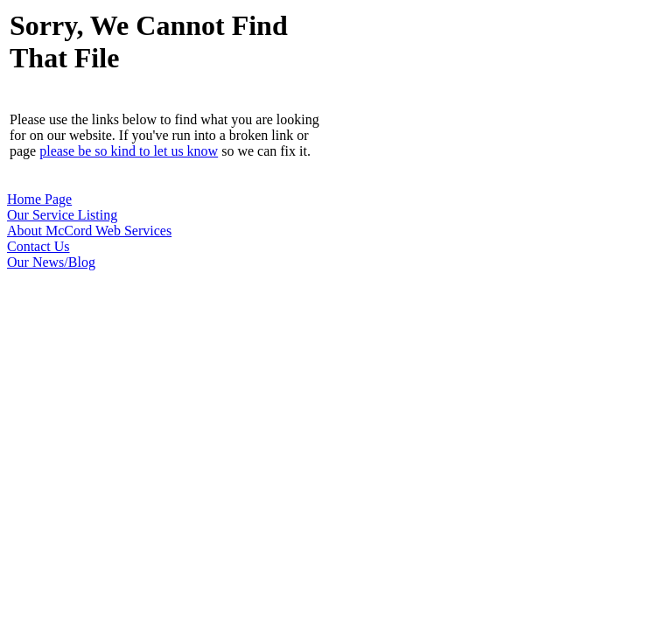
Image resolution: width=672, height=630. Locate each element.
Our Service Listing (62, 215)
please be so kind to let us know (129, 151)
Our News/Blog (51, 262)
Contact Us (38, 246)
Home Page (39, 199)
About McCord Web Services (89, 231)
